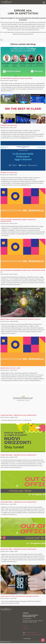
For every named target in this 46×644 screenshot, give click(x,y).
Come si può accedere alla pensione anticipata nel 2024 (20, 596)
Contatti (25, 626)
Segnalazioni (26, 628)
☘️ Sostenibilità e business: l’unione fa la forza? (17, 78)
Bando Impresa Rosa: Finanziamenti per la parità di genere (20, 319)
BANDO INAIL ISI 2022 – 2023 (10, 368)
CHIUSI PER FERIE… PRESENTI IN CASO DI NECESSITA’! (19, 415)
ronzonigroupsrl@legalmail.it (33, 635)
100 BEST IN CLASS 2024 (9, 173)
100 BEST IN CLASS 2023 (9, 125)
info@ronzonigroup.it (31, 632)
